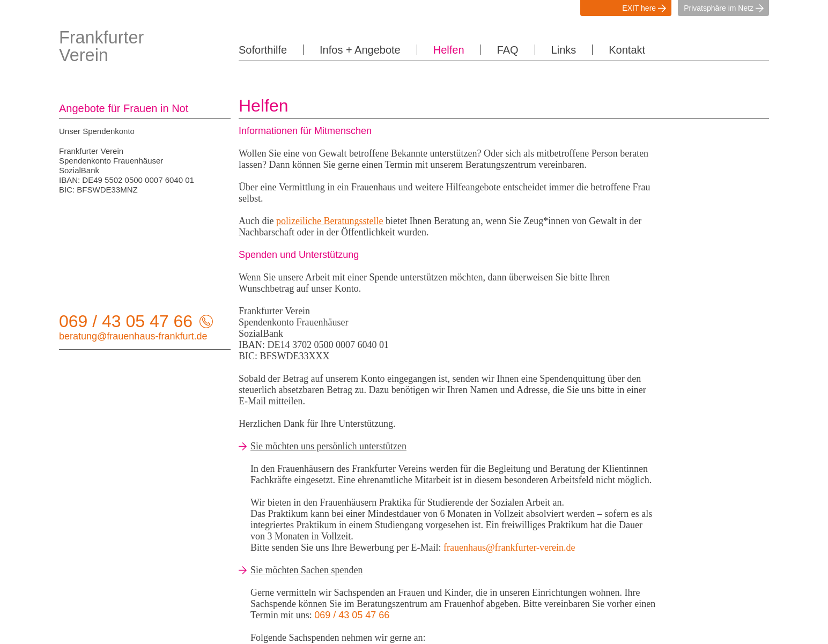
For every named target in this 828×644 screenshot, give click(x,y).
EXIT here (647, 8)
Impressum (546, 536)
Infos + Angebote (350, 50)
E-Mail (275, 401)
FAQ (486, 50)
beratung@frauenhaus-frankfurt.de (126, 336)
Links (537, 50)
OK (501, 632)
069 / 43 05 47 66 (127, 321)
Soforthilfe (260, 50)
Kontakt (595, 50)
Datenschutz (548, 546)
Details (446, 632)
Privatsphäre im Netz (727, 8)
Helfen (432, 50)
